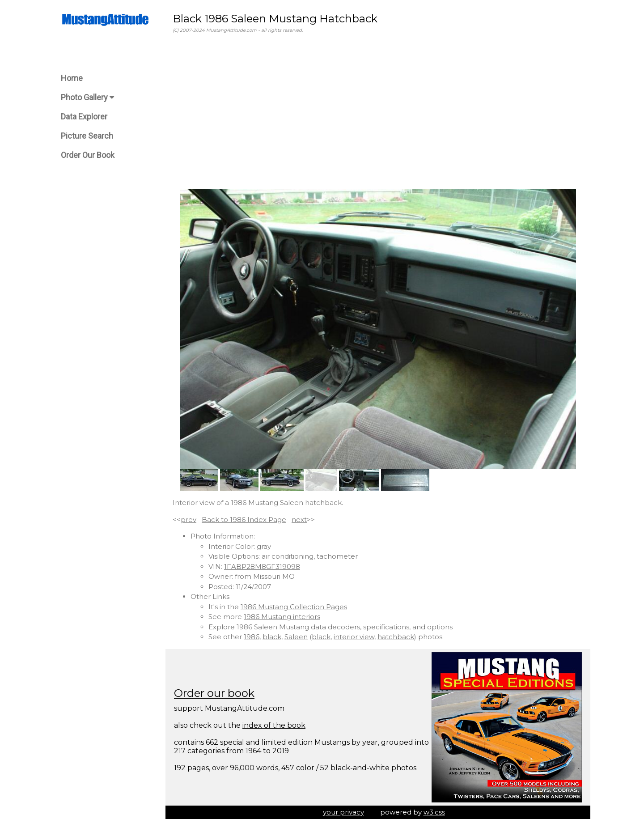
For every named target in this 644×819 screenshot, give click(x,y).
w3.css (434, 812)
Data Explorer (84, 117)
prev (189, 520)
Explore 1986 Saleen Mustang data (267, 627)
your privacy (343, 812)
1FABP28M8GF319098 (262, 567)
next (299, 520)
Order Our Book (88, 155)
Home (72, 78)
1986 (252, 637)
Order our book (214, 693)
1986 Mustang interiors (282, 617)
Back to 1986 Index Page (244, 520)
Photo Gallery (87, 97)
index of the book (274, 725)
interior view (354, 637)
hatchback (396, 637)
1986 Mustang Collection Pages (294, 607)
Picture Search (87, 136)
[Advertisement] (378, 111)
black (272, 637)
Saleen (296, 637)
